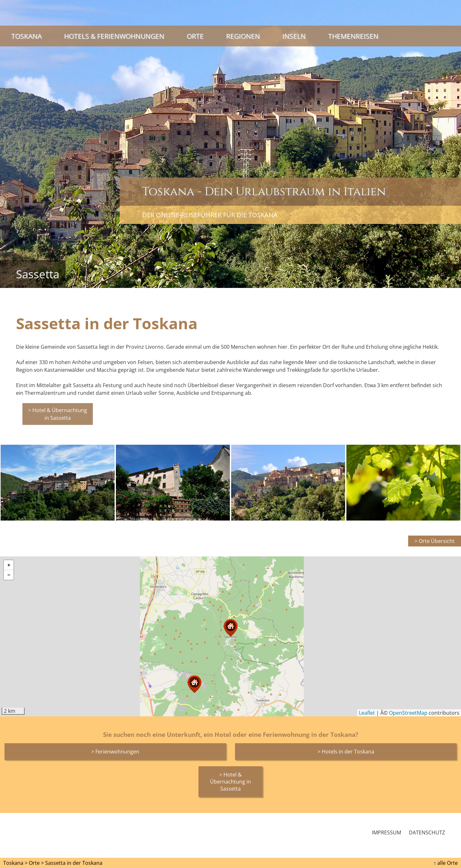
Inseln (294, 36)
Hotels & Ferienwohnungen (114, 36)
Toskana (26, 36)
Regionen (243, 36)
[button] (194, 684)
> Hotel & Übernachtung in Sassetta (58, 414)
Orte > (36, 863)
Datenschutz (427, 832)
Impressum (387, 832)
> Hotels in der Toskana (346, 752)
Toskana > (15, 863)
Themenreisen (353, 36)
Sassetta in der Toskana (74, 863)
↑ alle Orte (446, 863)
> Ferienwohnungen (115, 752)
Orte (195, 36)
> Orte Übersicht (435, 541)
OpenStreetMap (408, 713)
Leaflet (367, 713)
